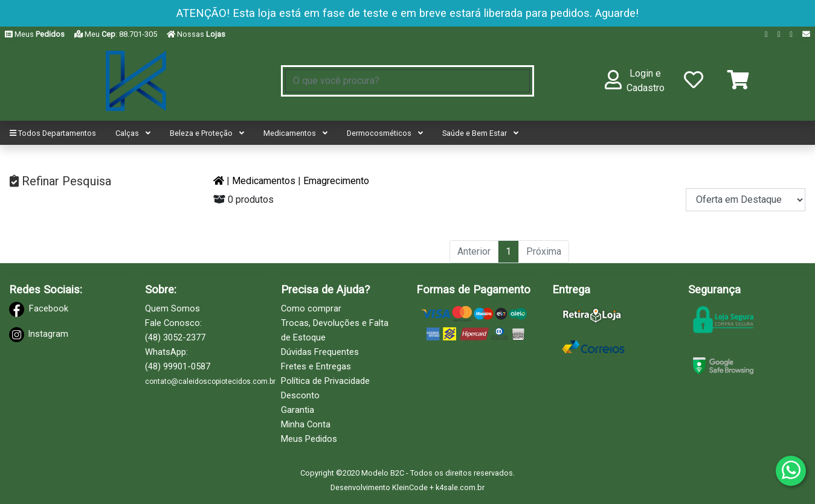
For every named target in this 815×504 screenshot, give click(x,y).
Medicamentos (264, 181)
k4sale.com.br (460, 487)
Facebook (49, 308)
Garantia (298, 410)
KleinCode (410, 487)
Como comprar (311, 308)
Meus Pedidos (309, 439)
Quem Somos (172, 308)
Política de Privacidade (325, 381)
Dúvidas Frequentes (320, 352)
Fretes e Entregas (316, 366)
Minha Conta (306, 424)
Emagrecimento (336, 181)
